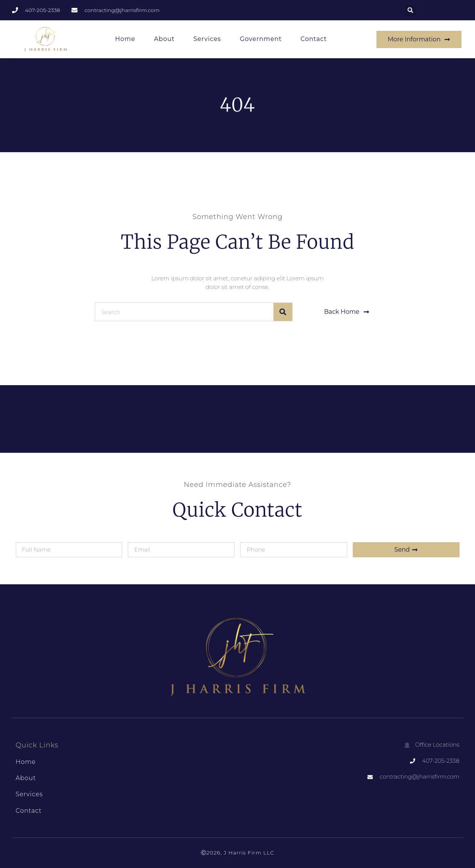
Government (261, 39)
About (165, 39)
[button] (410, 10)
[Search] (283, 312)
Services (207, 39)
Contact (314, 39)
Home (125, 39)
